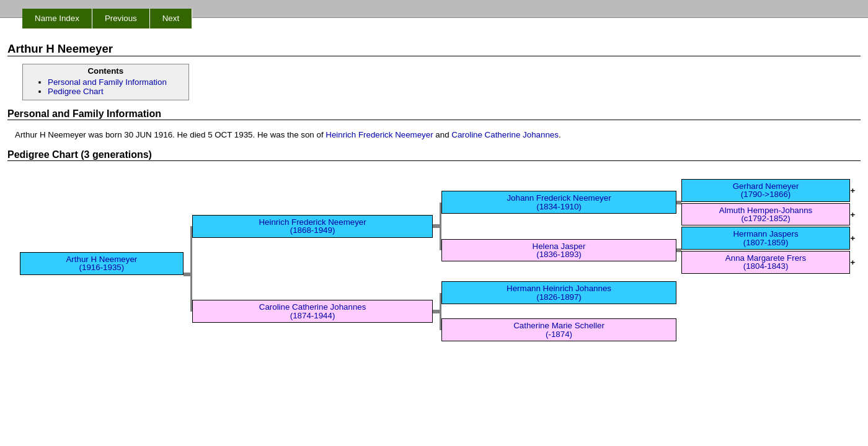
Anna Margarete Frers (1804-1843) (766, 262)
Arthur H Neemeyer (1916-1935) (101, 263)
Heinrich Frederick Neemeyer (379, 135)
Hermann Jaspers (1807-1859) (765, 238)
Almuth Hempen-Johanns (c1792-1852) (766, 214)
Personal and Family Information (107, 82)
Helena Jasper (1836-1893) (559, 250)
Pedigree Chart (76, 91)
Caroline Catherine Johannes (505, 135)
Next (171, 18)
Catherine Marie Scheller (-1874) (559, 330)
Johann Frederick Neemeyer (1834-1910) (559, 202)
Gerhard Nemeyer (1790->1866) (766, 190)
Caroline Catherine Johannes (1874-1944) (313, 311)
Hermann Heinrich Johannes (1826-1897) (559, 292)
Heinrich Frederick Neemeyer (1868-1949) (312, 226)
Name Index (57, 18)
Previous (121, 18)
